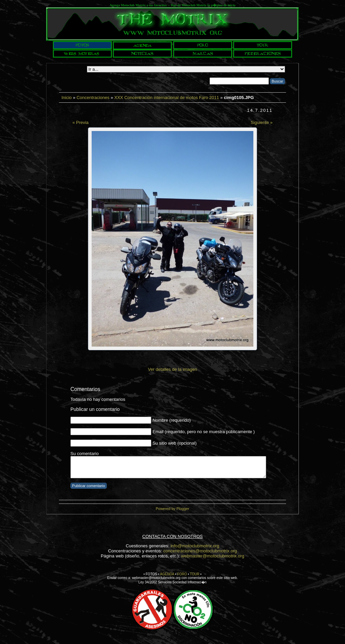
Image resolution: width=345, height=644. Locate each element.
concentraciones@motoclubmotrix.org (200, 551)
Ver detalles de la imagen (172, 369)
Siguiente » (262, 122)
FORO (182, 574)
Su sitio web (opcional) (175, 443)
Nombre (160, 420)
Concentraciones (93, 98)
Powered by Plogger (172, 509)
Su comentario (85, 454)
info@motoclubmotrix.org (195, 546)
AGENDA (167, 574)
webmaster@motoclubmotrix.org (213, 556)
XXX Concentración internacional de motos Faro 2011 (167, 98)
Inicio (66, 98)
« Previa (81, 122)
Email (158, 432)
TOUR (195, 574)
